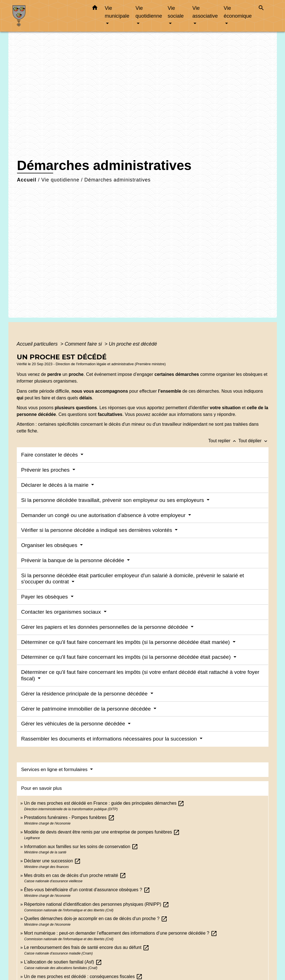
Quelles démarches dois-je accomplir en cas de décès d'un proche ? (96, 919)
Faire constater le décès (50, 455)
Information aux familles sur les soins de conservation (81, 847)
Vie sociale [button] (176, 12)
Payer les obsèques (45, 597)
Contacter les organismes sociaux (62, 612)
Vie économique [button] (238, 12)
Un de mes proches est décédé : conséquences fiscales (83, 976)
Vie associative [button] (205, 12)
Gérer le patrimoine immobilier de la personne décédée (87, 709)
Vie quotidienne (60, 180)
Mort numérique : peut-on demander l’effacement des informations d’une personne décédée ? (121, 933)
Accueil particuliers (38, 344)
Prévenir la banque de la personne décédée (74, 560)
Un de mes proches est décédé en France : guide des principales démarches (104, 803)
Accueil (27, 180)
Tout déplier (253, 441)
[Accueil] (48, 16)
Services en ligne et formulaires (55, 770)
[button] (95, 9)
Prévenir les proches (46, 470)
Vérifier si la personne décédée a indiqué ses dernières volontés (97, 530)
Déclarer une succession (53, 861)
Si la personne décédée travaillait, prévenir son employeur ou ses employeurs (113, 500)
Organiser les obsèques (50, 545)
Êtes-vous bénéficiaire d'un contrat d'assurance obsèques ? (87, 890)
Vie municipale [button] (117, 12)
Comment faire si (84, 344)
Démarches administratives (117, 180)
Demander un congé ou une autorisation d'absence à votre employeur (104, 515)
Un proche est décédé (133, 344)
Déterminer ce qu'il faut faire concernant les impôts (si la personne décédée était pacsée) (127, 657)
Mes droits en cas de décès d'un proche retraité (75, 875)
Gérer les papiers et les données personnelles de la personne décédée (105, 627)
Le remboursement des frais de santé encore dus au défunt (87, 947)
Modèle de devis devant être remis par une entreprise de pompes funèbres (102, 832)
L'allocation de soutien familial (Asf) (63, 962)
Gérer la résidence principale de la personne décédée (85, 694)
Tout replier (223, 441)
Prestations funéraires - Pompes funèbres (69, 817)
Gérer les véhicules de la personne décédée (74, 724)
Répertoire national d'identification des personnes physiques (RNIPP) (97, 904)
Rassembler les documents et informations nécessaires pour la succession (110, 739)
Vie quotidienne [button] (149, 12)
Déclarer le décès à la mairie (56, 485)
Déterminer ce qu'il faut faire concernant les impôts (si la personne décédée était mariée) (126, 642)
